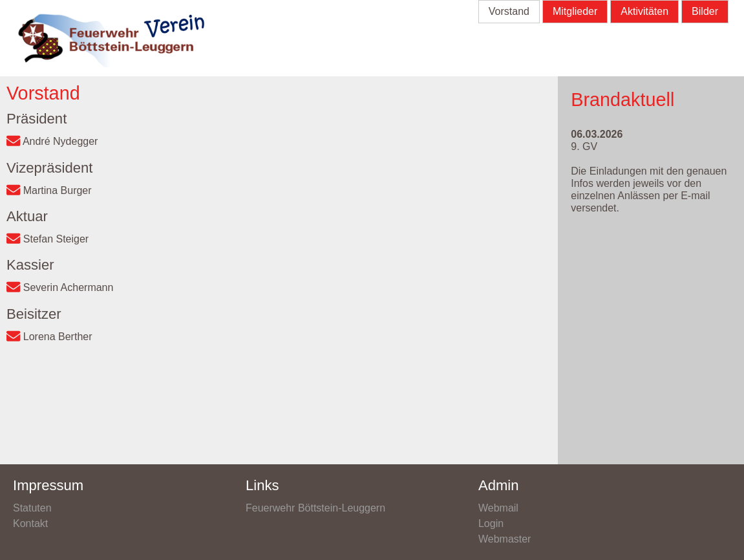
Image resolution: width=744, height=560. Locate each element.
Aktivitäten (644, 11)
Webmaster (505, 539)
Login (491, 523)
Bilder (705, 11)
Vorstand (509, 11)
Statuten (32, 508)
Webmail (498, 508)
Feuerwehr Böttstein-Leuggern (315, 508)
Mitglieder (575, 11)
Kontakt (30, 523)
